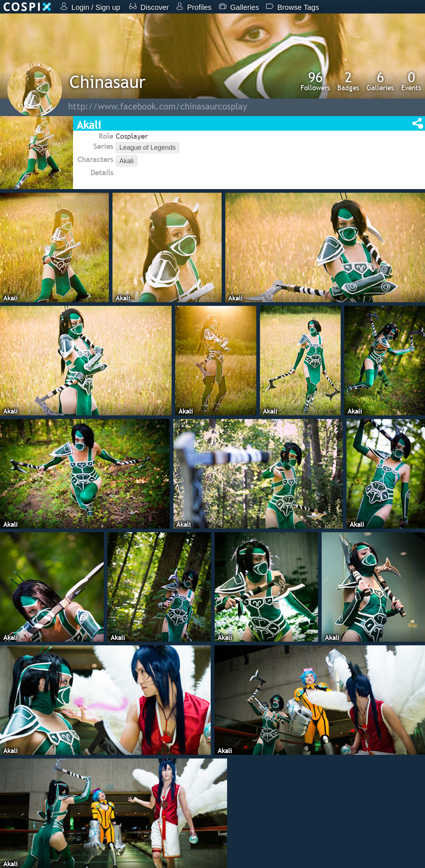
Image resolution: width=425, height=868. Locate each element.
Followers (315, 81)
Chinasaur (108, 82)
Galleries (380, 81)
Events (411, 81)
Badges (348, 81)
